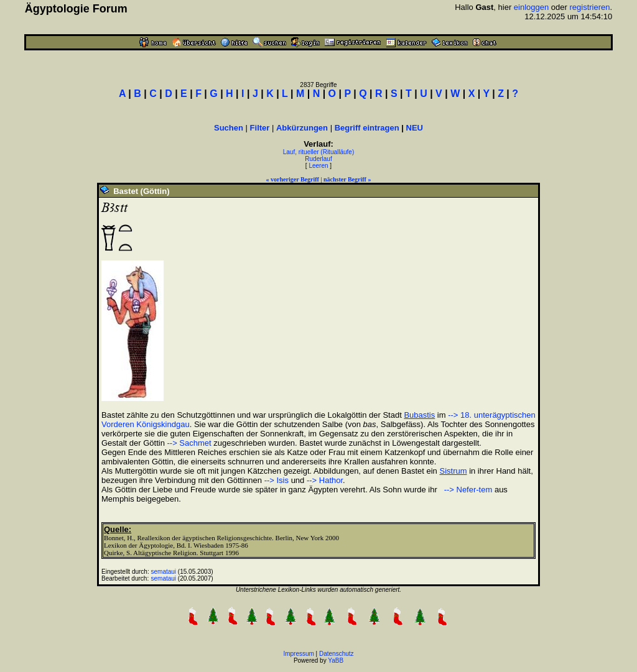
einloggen (531, 7)
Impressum (298, 654)
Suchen (229, 128)
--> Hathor (325, 480)
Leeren (318, 166)
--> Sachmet (189, 443)
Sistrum (453, 471)
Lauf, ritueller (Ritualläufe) (319, 152)
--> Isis (277, 480)
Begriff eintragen (367, 128)
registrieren (590, 7)
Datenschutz (337, 654)
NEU (415, 128)
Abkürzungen (302, 128)
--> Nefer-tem (467, 490)
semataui (164, 572)
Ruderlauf (318, 159)
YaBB (336, 660)
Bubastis (419, 415)
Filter (260, 128)
